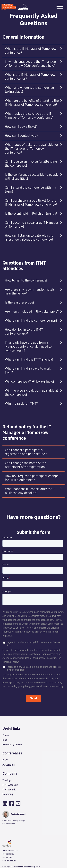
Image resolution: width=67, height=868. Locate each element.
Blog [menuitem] (5, 740)
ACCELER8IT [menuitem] (9, 765)
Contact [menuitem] (6, 735)
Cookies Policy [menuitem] (8, 854)
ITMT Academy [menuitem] (10, 785)
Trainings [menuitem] (7, 780)
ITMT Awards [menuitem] (9, 790)
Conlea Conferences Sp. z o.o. (29, 867)
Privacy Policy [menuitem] (8, 857)
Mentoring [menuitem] (8, 794)
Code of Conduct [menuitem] (9, 861)
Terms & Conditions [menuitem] (10, 851)
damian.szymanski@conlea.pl (14, 821)
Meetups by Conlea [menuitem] (12, 745)
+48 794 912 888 (9, 824)
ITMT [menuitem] (5, 760)
